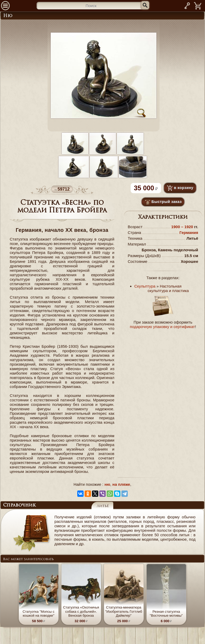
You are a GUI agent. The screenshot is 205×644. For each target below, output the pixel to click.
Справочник (19, 505)
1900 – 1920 (183, 227)
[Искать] (145, 5)
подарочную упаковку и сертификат (162, 327)
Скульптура (145, 286)
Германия (189, 232)
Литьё (103, 506)
